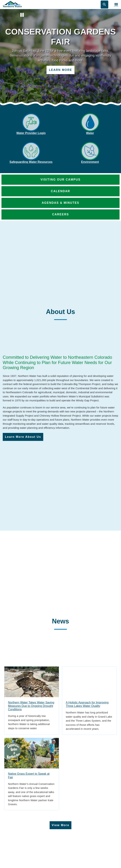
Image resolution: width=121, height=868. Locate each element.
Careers (61, 214)
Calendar (61, 191)
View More (61, 825)
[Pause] (22, 15)
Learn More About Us (23, 437)
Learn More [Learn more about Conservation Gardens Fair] (61, 70)
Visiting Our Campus (61, 180)
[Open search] (104, 5)
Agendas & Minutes (61, 203)
